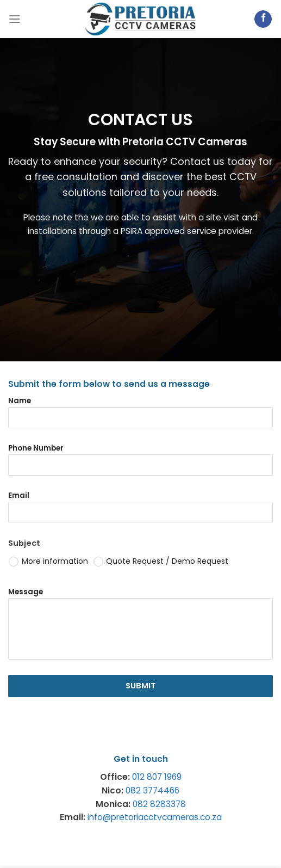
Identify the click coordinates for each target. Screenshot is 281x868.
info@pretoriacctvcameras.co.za (155, 817)
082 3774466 (152, 790)
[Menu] (15, 19)
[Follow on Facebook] (263, 19)
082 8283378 (159, 804)
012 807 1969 (157, 777)
